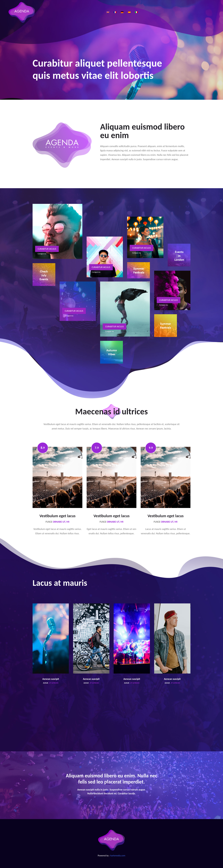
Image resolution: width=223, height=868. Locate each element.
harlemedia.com (118, 856)
